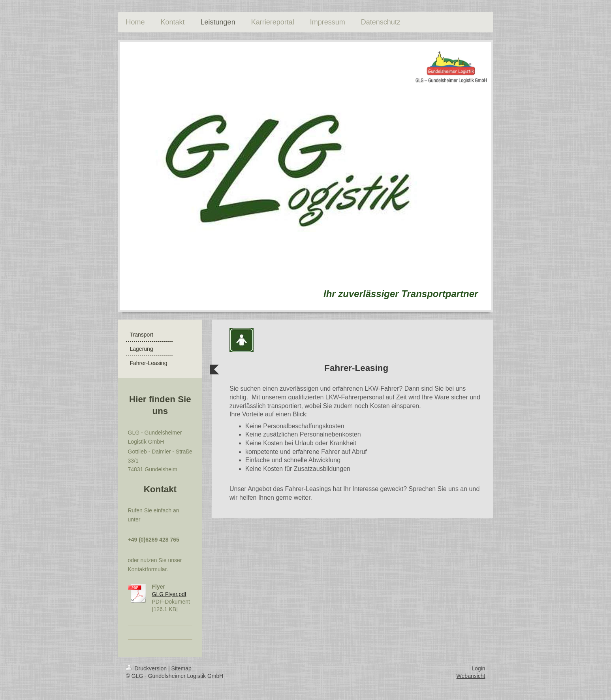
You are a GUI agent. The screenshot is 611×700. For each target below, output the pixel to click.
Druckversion (147, 668)
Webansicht (471, 676)
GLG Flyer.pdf (169, 594)
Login (478, 668)
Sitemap (181, 668)
